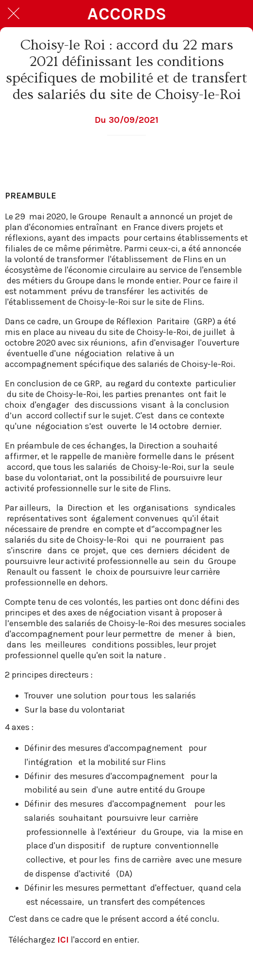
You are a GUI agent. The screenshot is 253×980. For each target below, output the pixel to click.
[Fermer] (14, 14)
